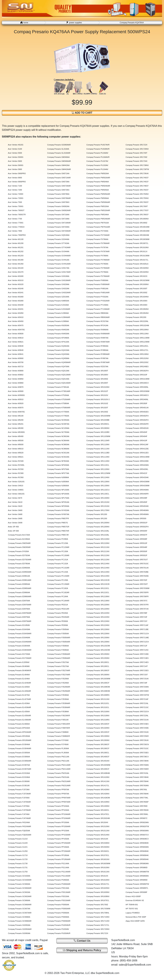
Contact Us (82, 941)
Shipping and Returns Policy (82, 950)
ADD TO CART (82, 113)
